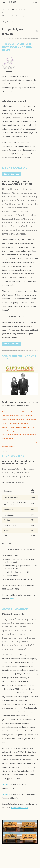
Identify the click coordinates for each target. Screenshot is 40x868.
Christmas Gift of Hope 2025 (13, 16)
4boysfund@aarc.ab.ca (20, 808)
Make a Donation (9, 13)
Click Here (6, 784)
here (12, 599)
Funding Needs (8, 19)
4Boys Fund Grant (9, 22)
